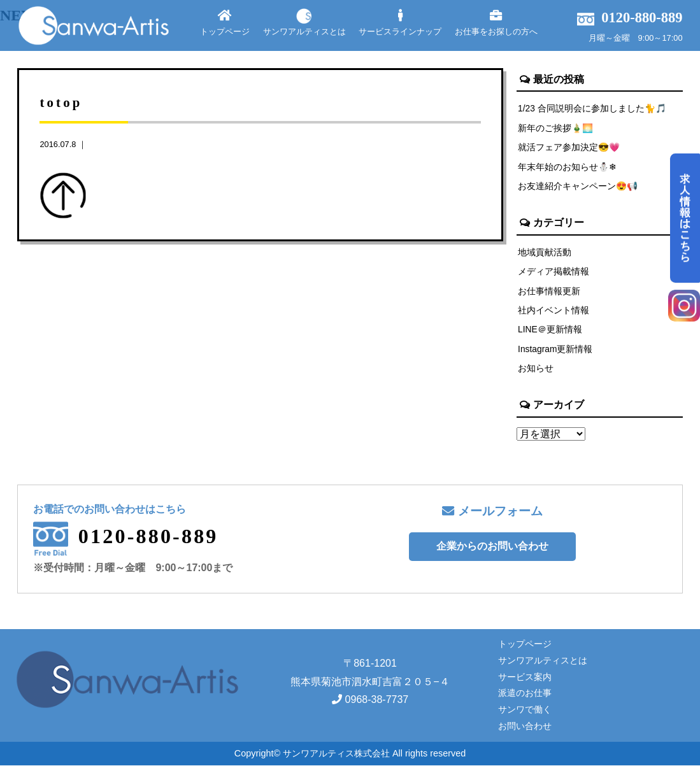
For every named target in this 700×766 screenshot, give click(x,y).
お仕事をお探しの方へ (496, 23)
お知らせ (536, 369)
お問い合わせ (525, 727)
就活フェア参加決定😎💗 (569, 147)
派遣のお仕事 (525, 693)
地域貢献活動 (545, 252)
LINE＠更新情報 (550, 330)
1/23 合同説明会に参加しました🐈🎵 (593, 108)
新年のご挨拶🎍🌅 (556, 128)
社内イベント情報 (554, 310)
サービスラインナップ (400, 23)
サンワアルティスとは (304, 23)
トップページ (225, 23)
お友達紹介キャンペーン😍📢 (578, 186)
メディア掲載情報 (554, 271)
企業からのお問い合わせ (492, 547)
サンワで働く (525, 710)
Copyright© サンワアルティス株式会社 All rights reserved (350, 753)
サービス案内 (525, 677)
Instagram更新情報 (556, 350)
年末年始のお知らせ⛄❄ (568, 167)
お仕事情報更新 (549, 291)
